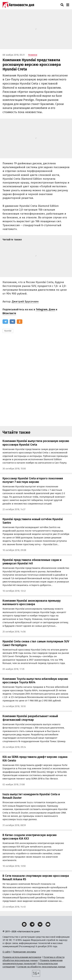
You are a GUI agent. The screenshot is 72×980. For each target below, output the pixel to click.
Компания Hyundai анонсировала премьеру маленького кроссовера (32, 603)
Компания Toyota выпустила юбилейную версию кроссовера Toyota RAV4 (35, 681)
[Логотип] (18, 5)
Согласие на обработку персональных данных (41, 967)
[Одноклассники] (20, 322)
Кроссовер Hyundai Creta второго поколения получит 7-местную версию (33, 480)
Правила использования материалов (22, 957)
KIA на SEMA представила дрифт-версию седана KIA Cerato (35, 759)
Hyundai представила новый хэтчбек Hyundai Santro (33, 521)
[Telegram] (5, 322)
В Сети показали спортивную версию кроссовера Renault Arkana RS (36, 878)
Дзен (52, 309)
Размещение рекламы (24, 952)
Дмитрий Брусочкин (25, 302)
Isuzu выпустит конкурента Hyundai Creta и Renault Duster (31, 796)
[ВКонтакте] (12, 322)
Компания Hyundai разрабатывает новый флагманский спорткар (30, 718)
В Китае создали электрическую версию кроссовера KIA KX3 (30, 837)
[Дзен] (24, 924)
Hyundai (8, 331)
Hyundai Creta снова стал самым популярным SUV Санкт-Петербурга (36, 643)
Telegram (42, 309)
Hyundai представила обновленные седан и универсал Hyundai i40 (32, 562)
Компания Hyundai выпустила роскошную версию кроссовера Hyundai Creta (36, 443)
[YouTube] (48, 924)
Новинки (33, 55)
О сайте (7, 952)
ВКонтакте (9, 313)
